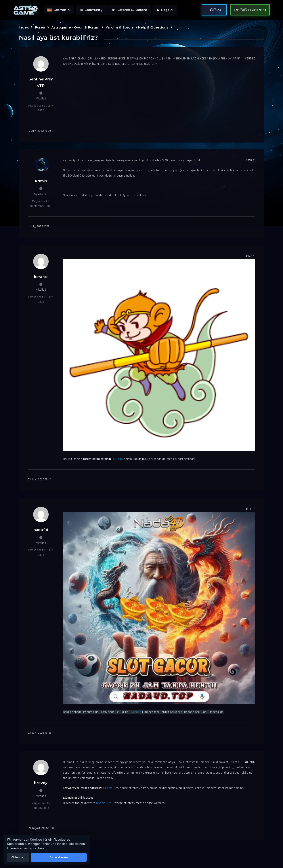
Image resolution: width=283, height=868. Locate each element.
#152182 (250, 762)
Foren (40, 27)
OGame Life (104, 803)
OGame (108, 788)
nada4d (41, 530)
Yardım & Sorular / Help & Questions (137, 27)
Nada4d (136, 712)
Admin (41, 181)
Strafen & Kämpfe (130, 10)
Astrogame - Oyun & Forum (75, 27)
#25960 (250, 59)
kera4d (41, 277)
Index (24, 27)
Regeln (165, 10)
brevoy (41, 783)
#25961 (250, 160)
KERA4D (118, 459)
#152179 (250, 256)
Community (91, 10)
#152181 (250, 509)
